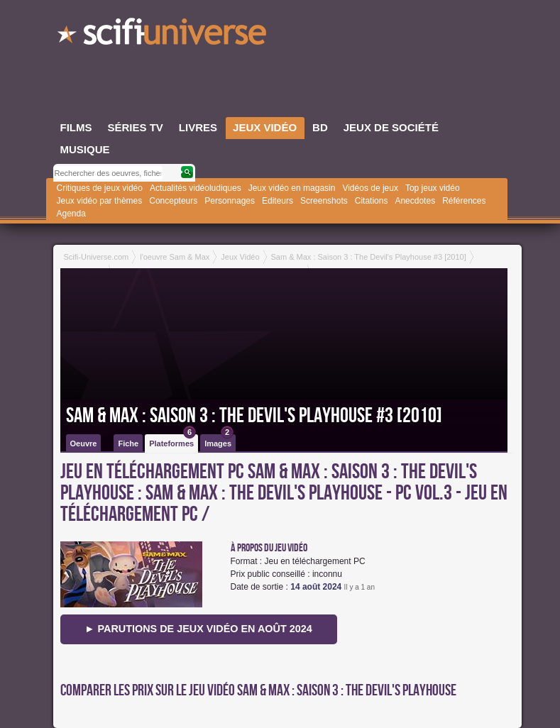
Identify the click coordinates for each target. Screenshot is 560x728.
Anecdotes (415, 201)
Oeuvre (84, 443)
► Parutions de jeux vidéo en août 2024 (198, 629)
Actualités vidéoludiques (196, 188)
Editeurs (278, 201)
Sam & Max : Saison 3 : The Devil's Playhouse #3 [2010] (254, 416)
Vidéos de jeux (370, 188)
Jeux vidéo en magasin (292, 188)
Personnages (230, 201)
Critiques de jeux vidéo (100, 188)
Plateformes (172, 441)
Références (464, 201)
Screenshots (324, 201)
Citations (372, 201)
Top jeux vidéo (433, 188)
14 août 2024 (316, 587)
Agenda (71, 214)
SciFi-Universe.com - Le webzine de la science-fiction (163, 35)
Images (219, 441)
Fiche (128, 443)
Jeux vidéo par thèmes (100, 201)
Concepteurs (173, 201)
